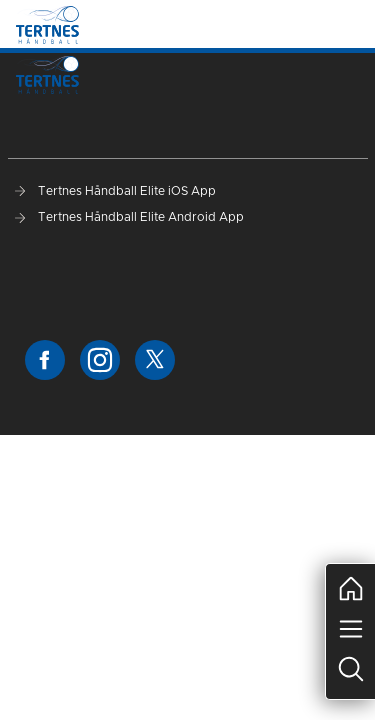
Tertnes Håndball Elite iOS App (115, 191)
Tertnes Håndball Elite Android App (129, 217)
